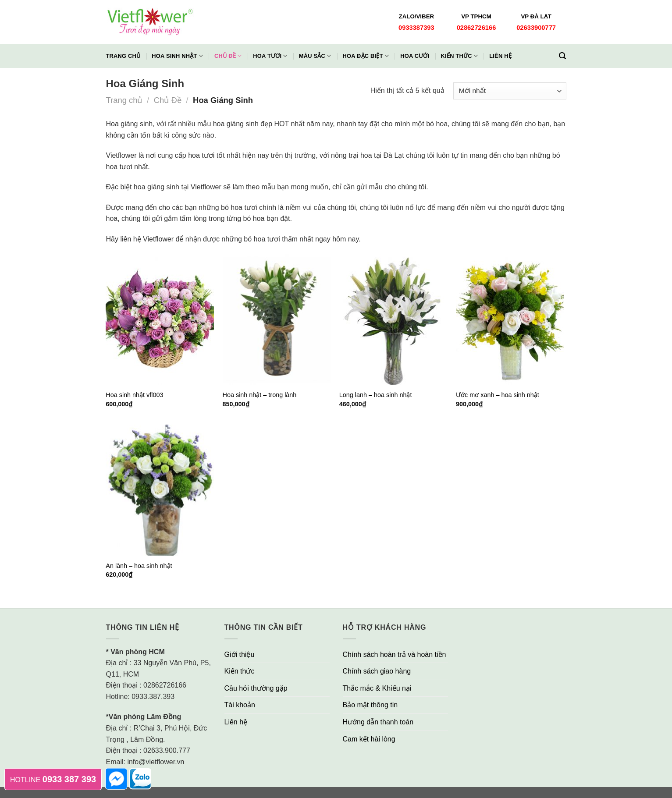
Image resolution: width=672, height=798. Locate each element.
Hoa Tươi (270, 56)
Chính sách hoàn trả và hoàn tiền (395, 654)
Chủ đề (228, 56)
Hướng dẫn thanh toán (378, 722)
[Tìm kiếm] (562, 56)
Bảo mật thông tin (370, 705)
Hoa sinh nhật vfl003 (134, 395)
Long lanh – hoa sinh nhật (376, 395)
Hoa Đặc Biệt (366, 56)
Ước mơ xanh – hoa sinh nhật (498, 395)
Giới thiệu (240, 654)
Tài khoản (240, 705)
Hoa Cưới (415, 56)
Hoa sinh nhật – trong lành (260, 395)
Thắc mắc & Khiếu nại (377, 688)
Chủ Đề (168, 100)
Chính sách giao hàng (377, 671)
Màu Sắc (315, 56)
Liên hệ (500, 56)
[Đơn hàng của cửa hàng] (510, 91)
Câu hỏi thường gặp (256, 688)
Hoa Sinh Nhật (177, 56)
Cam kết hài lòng (369, 739)
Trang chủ (123, 56)
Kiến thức (460, 56)
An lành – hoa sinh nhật (139, 566)
